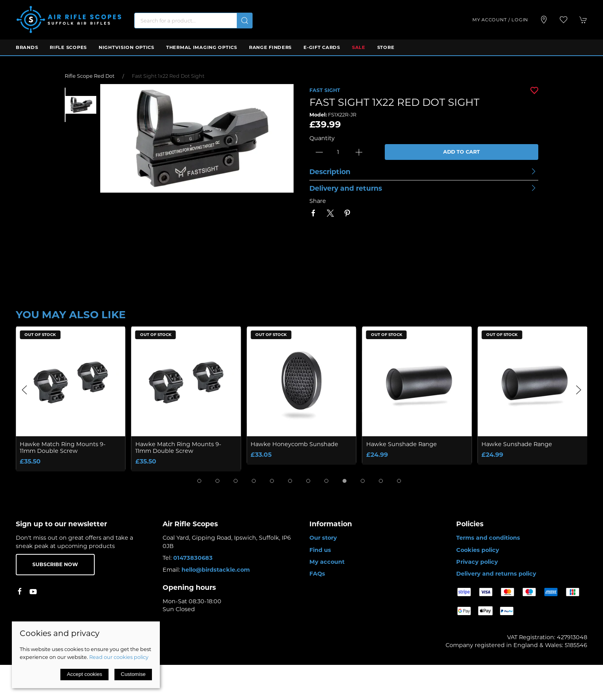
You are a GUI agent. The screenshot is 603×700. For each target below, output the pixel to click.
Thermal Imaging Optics (202, 47)
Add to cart (462, 152)
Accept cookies (84, 674)
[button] (564, 20)
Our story (323, 538)
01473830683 (193, 558)
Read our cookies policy (119, 657)
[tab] (199, 481)
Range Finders (270, 47)
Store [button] (386, 47)
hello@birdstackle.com (216, 570)
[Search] (193, 21)
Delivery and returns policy (496, 574)
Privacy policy (477, 562)
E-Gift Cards (322, 47)
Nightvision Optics (126, 47)
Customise (133, 674)
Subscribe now (55, 564)
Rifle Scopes (68, 47)
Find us (320, 550)
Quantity (322, 138)
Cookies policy (478, 550)
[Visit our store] (544, 20)
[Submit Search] (245, 21)
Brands (27, 47)
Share (318, 201)
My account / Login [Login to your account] (500, 20)
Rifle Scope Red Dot (90, 76)
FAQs (317, 574)
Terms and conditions (488, 538)
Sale (359, 47)
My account (327, 562)
